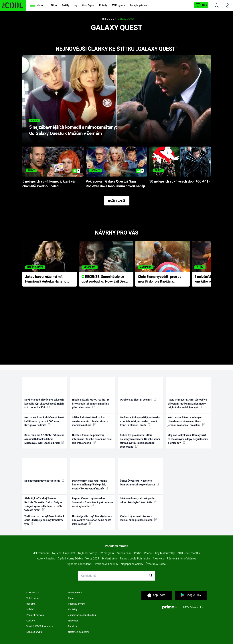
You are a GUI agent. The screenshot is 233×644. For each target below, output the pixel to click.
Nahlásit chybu (34, 632)
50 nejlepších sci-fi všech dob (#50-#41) (179, 181)
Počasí (148, 553)
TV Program (118, 5)
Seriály (65, 5)
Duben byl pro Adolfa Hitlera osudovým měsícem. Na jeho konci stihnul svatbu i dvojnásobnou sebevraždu (140, 441)
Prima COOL (106, 19)
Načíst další (116, 201)
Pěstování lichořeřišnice (182, 559)
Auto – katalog (46, 559)
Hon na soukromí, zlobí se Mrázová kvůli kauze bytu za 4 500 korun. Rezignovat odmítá (44, 421)
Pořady (103, 5)
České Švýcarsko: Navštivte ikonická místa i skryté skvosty (140, 483)
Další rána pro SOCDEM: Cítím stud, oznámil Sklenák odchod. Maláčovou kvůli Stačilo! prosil (45, 439)
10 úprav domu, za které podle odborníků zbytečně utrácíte (138, 500)
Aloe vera (158, 559)
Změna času (124, 553)
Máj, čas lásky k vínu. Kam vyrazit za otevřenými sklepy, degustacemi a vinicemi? (188, 439)
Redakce (73, 626)
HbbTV (30, 609)
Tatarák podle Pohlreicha (135, 559)
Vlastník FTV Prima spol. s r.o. (42, 626)
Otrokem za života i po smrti (138, 399)
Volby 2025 (92, 559)
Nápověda (73, 621)
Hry (76, 5)
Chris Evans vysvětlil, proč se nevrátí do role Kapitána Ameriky (160, 279)
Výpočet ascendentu (80, 564)
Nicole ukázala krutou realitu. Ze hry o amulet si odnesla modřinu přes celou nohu (91, 404)
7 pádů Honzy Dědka (70, 559)
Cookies (31, 621)
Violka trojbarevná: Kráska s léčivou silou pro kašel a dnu (138, 518)
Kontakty (73, 609)
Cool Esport (88, 5)
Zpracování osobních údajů (82, 615)
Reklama (31, 604)
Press (71, 598)
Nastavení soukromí (78, 632)
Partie (138, 553)
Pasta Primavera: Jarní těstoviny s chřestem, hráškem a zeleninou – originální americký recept (187, 404)
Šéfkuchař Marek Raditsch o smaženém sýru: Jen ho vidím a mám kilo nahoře (90, 421)
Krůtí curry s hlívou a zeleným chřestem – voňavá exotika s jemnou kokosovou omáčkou (186, 421)
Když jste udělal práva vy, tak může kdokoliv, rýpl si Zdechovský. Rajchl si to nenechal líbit (44, 404)
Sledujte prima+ (138, 5)
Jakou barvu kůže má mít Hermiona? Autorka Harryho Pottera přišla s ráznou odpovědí (46, 279)
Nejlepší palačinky (132, 564)
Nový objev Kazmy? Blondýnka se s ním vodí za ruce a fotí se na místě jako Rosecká (92, 520)
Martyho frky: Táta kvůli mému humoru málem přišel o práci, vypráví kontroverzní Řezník (90, 485)
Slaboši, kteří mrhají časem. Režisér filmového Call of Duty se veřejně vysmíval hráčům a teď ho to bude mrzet (44, 504)
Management (75, 592)
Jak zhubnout (41, 553)
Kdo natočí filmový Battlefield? (44, 481)
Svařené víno (109, 559)
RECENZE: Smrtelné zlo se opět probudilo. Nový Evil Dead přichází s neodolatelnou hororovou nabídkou (104, 279)
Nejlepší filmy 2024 (64, 553)
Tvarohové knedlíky (106, 564)
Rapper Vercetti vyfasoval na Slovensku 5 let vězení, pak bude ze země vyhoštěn (92, 502)
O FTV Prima (33, 592)
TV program (107, 553)
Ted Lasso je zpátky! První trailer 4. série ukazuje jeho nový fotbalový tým (45, 520)
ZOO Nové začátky (189, 553)
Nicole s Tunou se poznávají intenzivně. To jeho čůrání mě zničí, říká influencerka (92, 439)
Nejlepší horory (87, 553)
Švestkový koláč (156, 564)
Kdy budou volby (165, 553)
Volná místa (32, 598)
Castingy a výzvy (76, 604)
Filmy (54, 5)
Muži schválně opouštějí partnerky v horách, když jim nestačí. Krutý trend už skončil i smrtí (140, 421)
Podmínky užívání (35, 615)
